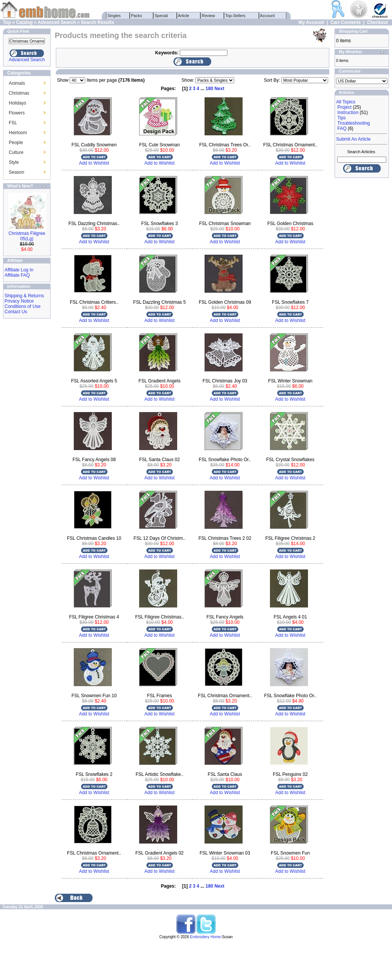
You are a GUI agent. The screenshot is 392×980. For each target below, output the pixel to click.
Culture (16, 152)
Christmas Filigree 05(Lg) (27, 236)
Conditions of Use (23, 306)
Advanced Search (57, 22)
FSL (13, 123)
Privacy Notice (19, 301)
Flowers (17, 113)
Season (17, 172)
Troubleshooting (354, 123)
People (16, 143)
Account (268, 16)
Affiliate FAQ (17, 275)
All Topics (346, 102)
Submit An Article (353, 139)
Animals (17, 83)
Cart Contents (345, 22)
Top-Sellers (236, 16)
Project (344, 107)
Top (7, 22)
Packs (137, 16)
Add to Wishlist (94, 163)
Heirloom (18, 133)
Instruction (348, 113)
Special (161, 16)
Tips (341, 118)
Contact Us (16, 312)
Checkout (377, 22)
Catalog (24, 22)
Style (14, 162)
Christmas (19, 93)
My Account (311, 22)
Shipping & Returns (24, 296)
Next (219, 89)
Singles (114, 16)
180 (209, 89)
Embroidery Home (206, 937)
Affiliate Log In (19, 270)
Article (184, 16)
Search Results (98, 22)
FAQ (342, 128)
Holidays (17, 103)
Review (209, 16)
